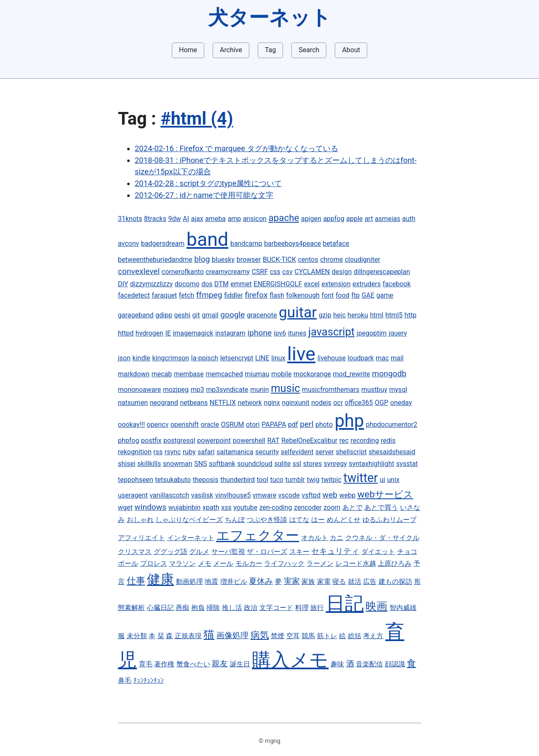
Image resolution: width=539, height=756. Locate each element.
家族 (308, 582)
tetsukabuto (173, 480)
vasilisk (202, 495)
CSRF (260, 272)
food (343, 295)
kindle (141, 358)
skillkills (149, 464)
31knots (130, 219)
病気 (260, 635)
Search (309, 50)
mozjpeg (176, 390)
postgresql (179, 441)
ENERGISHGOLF (278, 284)
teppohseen (136, 480)
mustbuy (374, 390)
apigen (311, 219)
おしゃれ (140, 520)
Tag (270, 50)
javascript (331, 332)
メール (223, 563)
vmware (264, 495)
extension (336, 284)
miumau (257, 374)
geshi (182, 315)
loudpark (361, 358)
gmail (210, 315)
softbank (222, 464)
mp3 (197, 390)
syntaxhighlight (371, 464)
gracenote (262, 315)
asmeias (387, 219)
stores (312, 464)
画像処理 (232, 635)
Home (188, 50)
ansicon (255, 219)
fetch (187, 295)
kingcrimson (171, 358)
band (208, 239)
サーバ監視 (228, 552)
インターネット (191, 538)
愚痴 (182, 608)
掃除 (213, 608)
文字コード (276, 608)
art (369, 219)
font (328, 295)
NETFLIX (223, 403)
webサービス (385, 494)
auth (409, 219)
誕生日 (240, 664)
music (285, 388)
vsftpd (311, 495)
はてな (299, 520)
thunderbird (237, 480)
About (351, 50)
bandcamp (246, 244)
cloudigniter (363, 260)
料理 (302, 608)
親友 (220, 664)
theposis (206, 480)
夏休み (261, 581)
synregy (335, 464)
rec (344, 441)
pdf (293, 425)
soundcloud (255, 464)
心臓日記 (160, 608)
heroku (358, 315)
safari (206, 452)
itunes (297, 333)
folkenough (303, 295)
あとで (352, 507)
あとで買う (381, 507)
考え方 (373, 636)
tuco (277, 480)
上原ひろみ (395, 563)
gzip (325, 315)
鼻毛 (125, 680)
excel (312, 284)
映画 (376, 606)
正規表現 (188, 636)
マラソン (182, 563)
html (377, 315)
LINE (262, 358)
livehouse (332, 358)
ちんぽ (235, 520)
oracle (210, 425)
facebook (397, 284)
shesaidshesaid (392, 452)
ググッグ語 (171, 552)
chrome (331, 260)
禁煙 (278, 636)
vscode (289, 495)
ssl (297, 464)
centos (308, 260)
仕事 (136, 580)
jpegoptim (372, 333)
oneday (401, 403)
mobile (281, 374)
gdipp (164, 315)
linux (278, 358)
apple (354, 219)
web (330, 495)
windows (150, 507)
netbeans (194, 403)
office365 (359, 403)
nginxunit (295, 403)
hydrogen (149, 333)
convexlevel (139, 271)
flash (277, 295)
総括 (355, 636)
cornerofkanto (183, 272)
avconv (128, 244)
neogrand (164, 403)
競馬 (308, 636)
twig (313, 480)
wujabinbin (185, 507)
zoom (332, 507)
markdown (134, 374)
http (411, 315)
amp (235, 219)
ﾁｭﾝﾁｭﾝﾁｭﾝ (149, 680)
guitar (298, 312)
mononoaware (139, 390)
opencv (158, 425)
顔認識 (395, 664)
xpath (211, 507)
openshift (185, 425)
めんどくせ (344, 520)
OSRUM (233, 425)
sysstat (407, 464)
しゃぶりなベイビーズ (189, 520)
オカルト (315, 538)
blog (202, 259)
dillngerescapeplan (382, 272)
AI (186, 219)
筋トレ (327, 636)
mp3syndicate (227, 390)
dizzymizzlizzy (151, 284)
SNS (200, 464)
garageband (136, 315)
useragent (133, 495)
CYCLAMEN (312, 272)
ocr (338, 403)
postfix (151, 441)
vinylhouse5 (233, 495)
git (196, 315)
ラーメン (320, 563)
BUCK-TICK (279, 260)
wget (125, 507)
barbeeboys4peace (292, 244)
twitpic (331, 480)
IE (168, 333)
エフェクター (257, 535)
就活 (355, 582)
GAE (368, 295)
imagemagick (193, 333)
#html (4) (197, 118)
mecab (162, 374)
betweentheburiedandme (155, 260)
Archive (231, 50)
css (275, 272)
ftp (355, 295)
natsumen (133, 403)
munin (259, 390)
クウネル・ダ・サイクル (382, 538)
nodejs (321, 403)
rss (158, 452)
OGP (382, 403)
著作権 (164, 664)
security (267, 452)
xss (226, 507)
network (250, 403)
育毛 (146, 664)
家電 (324, 582)
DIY (123, 284)
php (350, 421)
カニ (336, 538)
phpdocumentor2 (392, 425)
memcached (224, 374)
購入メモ (290, 660)
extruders (367, 284)
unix (393, 480)
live (301, 354)
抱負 (198, 608)
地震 (211, 582)
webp (347, 495)
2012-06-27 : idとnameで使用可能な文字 (204, 195)
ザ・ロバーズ (267, 552)
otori (253, 425)
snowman (178, 464)
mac (382, 358)
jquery (398, 333)
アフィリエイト (141, 538)
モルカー (249, 563)
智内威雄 (403, 608)
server (325, 452)
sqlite (282, 464)
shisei (127, 464)
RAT (274, 441)
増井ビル (234, 582)
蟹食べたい (193, 664)
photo (324, 425)
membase (189, 374)
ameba (215, 219)
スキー (299, 552)
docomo (187, 284)
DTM (221, 284)
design (342, 272)
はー (318, 520)
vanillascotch (169, 495)
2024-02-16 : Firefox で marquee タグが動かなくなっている (236, 148)
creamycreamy (228, 272)
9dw (174, 219)
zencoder (308, 507)
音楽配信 (369, 664)
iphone (260, 333)
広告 (370, 582)
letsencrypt (237, 358)
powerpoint (214, 441)
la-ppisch (205, 358)
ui (383, 480)
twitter (360, 478)
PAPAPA (274, 425)
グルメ (199, 552)
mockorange (312, 374)
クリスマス (135, 552)
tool (263, 480)
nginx (272, 403)
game (385, 295)
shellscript (351, 452)
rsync (173, 452)
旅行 (317, 608)
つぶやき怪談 (267, 520)
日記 (345, 603)
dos (207, 284)
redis (388, 441)
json (124, 358)
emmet (241, 284)
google (232, 315)
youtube (245, 507)
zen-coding (276, 507)
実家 (292, 581)
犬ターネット (269, 17)
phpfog (128, 441)
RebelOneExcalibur (309, 441)
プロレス (154, 563)
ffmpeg (209, 295)
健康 (160, 579)
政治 (251, 608)
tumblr (295, 480)
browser (249, 260)
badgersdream (163, 244)
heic (339, 315)
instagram (230, 333)
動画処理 (189, 582)
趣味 (337, 664)
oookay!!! (131, 425)
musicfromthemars (331, 390)
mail (397, 358)
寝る (339, 582)
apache (284, 218)
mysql (398, 390)
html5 (394, 315)
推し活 (232, 608)
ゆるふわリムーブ (390, 520)
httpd (126, 333)
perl (307, 424)
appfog (334, 219)
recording (364, 441)
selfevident (297, 452)
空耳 (293, 636)
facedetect (134, 295)
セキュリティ (335, 551)
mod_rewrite (352, 374)
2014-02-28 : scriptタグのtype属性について (208, 183)
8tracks (155, 219)
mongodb (389, 374)
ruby (189, 452)
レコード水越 (356, 563)
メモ (205, 563)
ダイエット (378, 552)
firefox (256, 295)
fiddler (233, 295)
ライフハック (284, 563)
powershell (249, 441)
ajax (197, 219)
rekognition (135, 452)
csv (287, 272)
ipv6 (280, 333)
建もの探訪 (395, 582)
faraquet (165, 295)
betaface (336, 244)
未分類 (137, 636)
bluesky (223, 260)
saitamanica (235, 452)
